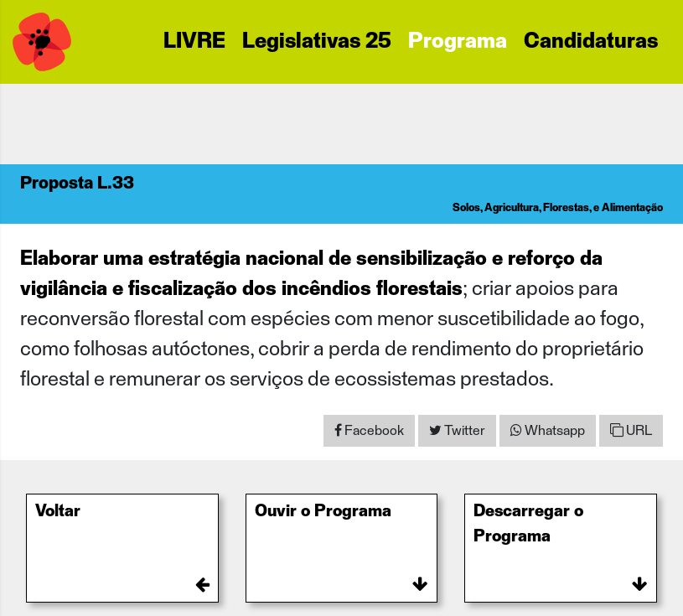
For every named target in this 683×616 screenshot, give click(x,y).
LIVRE (194, 42)
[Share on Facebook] (369, 431)
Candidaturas (591, 42)
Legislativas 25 (317, 42)
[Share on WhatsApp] (548, 431)
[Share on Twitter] (457, 431)
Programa (458, 42)
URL (631, 430)
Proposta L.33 (77, 184)
